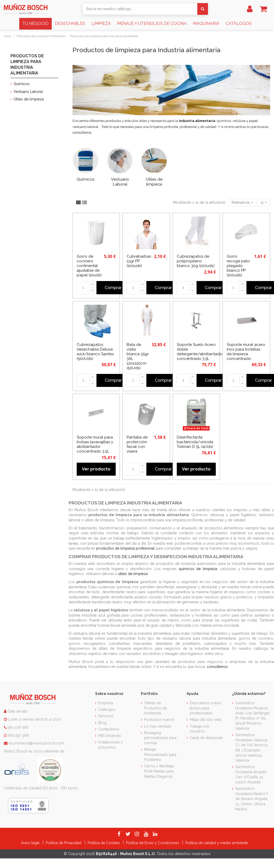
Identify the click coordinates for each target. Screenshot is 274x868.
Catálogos (107, 709)
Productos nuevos (159, 720)
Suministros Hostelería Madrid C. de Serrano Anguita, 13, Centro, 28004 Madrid (252, 799)
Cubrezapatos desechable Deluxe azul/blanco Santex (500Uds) (95, 352)
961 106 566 (18, 727)
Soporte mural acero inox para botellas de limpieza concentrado (246, 352)
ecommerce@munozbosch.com (36, 743)
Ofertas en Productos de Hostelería (155, 708)
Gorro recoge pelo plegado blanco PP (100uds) (238, 266)
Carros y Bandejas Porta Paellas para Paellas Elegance (159, 771)
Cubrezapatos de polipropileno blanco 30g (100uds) (196, 261)
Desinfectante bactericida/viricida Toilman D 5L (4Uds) (195, 442)
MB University (110, 736)
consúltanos (82, 132)
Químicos (86, 179)
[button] (35, 24)
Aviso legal (31, 843)
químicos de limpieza (198, 569)
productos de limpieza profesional (125, 548)
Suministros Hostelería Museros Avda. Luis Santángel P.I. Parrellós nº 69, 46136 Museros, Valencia (252, 716)
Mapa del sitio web (206, 720)
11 (264, 202)
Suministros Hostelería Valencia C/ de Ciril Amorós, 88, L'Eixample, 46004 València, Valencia (252, 748)
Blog (102, 723)
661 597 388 (18, 735)
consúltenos (217, 667)
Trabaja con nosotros (200, 729)
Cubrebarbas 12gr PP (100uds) (139, 261)
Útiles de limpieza (154, 182)
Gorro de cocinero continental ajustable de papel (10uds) (89, 266)
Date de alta (17, 711)
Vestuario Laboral (120, 182)
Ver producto (96, 469)
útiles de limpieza (133, 574)
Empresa (106, 703)
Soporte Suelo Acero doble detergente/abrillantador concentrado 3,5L (200, 352)
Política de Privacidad (64, 843)
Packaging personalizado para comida (160, 738)
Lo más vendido (158, 726)
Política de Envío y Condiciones (153, 843)
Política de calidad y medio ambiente (217, 843)
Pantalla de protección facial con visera (137, 444)
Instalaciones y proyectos (111, 745)
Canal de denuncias (206, 738)
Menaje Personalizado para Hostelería (160, 754)
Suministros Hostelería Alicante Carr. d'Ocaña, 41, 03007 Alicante (251, 774)
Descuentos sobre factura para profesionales (205, 708)
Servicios (106, 716)
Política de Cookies (104, 843)
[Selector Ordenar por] (242, 203)
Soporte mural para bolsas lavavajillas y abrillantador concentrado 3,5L (95, 444)
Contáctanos (109, 729)
